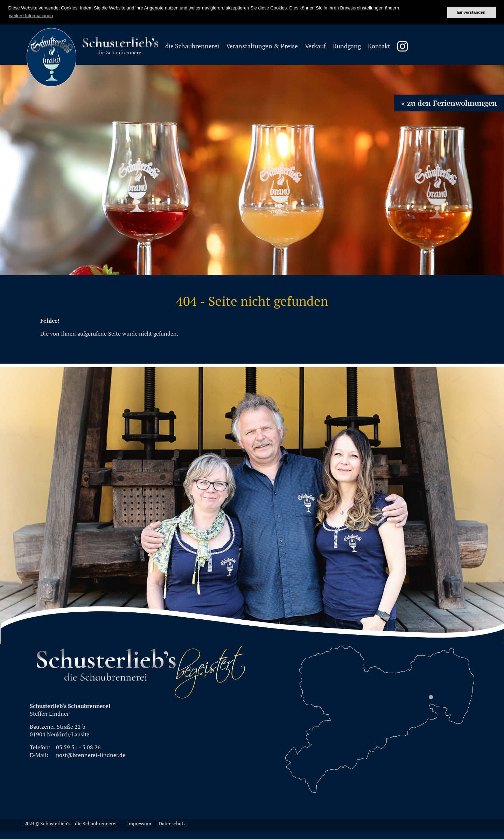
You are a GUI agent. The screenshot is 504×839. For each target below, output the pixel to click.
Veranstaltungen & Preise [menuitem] (262, 46)
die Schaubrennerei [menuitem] (192, 46)
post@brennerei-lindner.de (91, 755)
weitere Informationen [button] (31, 16)
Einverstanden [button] (471, 12)
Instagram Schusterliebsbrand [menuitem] (402, 46)
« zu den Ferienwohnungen (449, 103)
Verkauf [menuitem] (315, 46)
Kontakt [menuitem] (379, 46)
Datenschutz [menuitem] (172, 824)
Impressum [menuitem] (139, 824)
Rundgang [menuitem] (347, 46)
